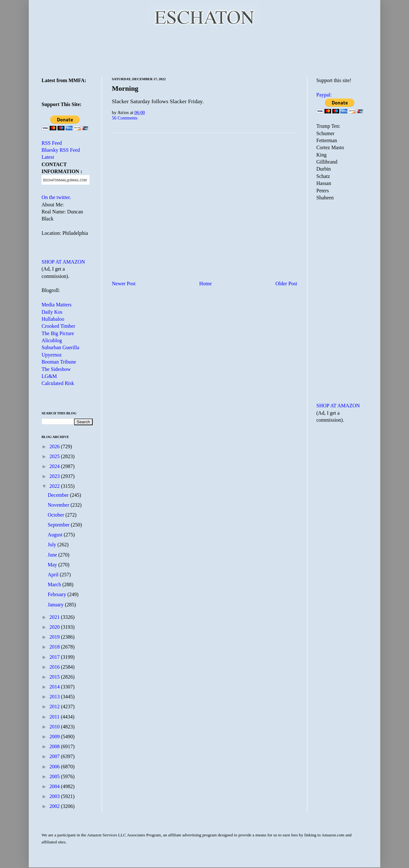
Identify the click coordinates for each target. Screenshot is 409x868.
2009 (55, 737)
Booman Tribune (59, 362)
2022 (55, 486)
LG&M (49, 376)
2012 (55, 707)
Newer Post (124, 284)
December (59, 495)
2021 (55, 617)
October (57, 515)
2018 (55, 647)
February (58, 594)
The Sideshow (56, 369)
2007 (55, 756)
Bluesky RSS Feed (61, 150)
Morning (125, 88)
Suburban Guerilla (60, 347)
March (55, 584)
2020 (55, 627)
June (53, 555)
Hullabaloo (53, 319)
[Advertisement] (204, 51)
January (56, 605)
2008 (55, 746)
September (59, 525)
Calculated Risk (58, 383)
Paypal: (324, 95)
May (53, 565)
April (54, 575)
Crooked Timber (58, 326)
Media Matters (57, 305)
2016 (55, 667)
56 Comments (125, 118)
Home (206, 284)
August (56, 535)
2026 (55, 446)
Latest (48, 157)
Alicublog (52, 340)
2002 (55, 806)
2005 (55, 776)
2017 (55, 657)
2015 (55, 677)
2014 (55, 687)
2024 (55, 466)
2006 (55, 767)
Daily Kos (52, 312)
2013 (55, 697)
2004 (55, 786)
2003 (55, 796)
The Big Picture (58, 333)
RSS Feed (52, 143)
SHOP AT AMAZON (63, 262)
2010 (55, 727)
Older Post (286, 284)
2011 (55, 717)
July (53, 545)
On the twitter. (56, 197)
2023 (55, 476)
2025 (55, 456)
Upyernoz (52, 355)
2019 (55, 637)
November (59, 505)
